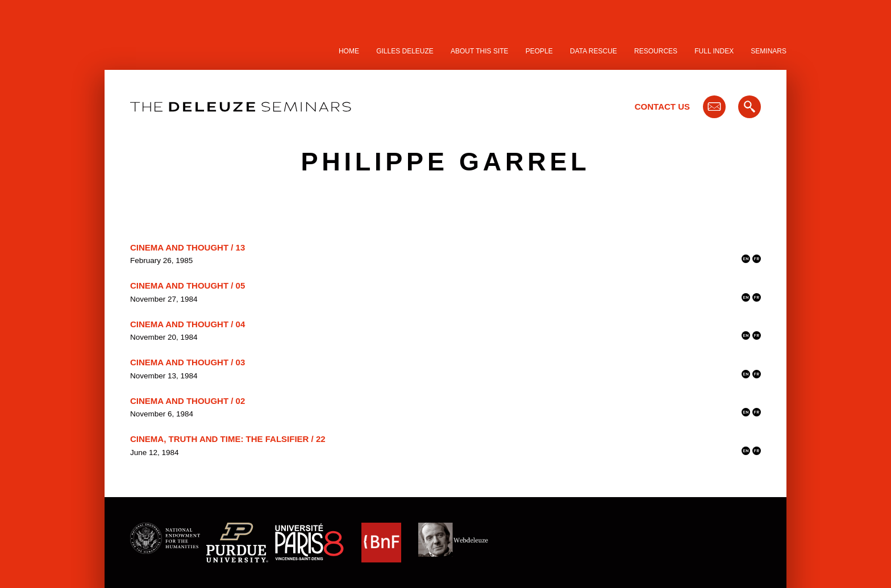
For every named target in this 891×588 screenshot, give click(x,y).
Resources (656, 51)
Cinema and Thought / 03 (188, 362)
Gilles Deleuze (405, 51)
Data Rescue (594, 51)
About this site (480, 51)
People (539, 51)
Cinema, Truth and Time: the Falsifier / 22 (228, 439)
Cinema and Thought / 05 (188, 285)
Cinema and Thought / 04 (188, 324)
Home (349, 51)
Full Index (714, 51)
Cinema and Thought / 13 (188, 247)
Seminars (769, 51)
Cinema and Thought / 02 (188, 401)
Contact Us (662, 107)
